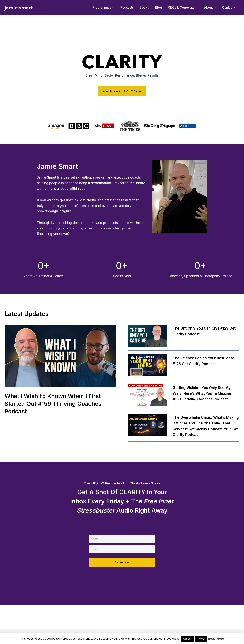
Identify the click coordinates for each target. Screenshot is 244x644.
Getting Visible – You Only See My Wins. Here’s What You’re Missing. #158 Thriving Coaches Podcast (204, 394)
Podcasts (127, 7)
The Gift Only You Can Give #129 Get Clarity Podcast (203, 331)
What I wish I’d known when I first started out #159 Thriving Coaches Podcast (56, 404)
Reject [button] (201, 639)
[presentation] (60, 356)
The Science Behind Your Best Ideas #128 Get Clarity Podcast (206, 361)
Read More (216, 639)
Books (144, 7)
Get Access (122, 561)
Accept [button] (187, 639)
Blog (159, 7)
